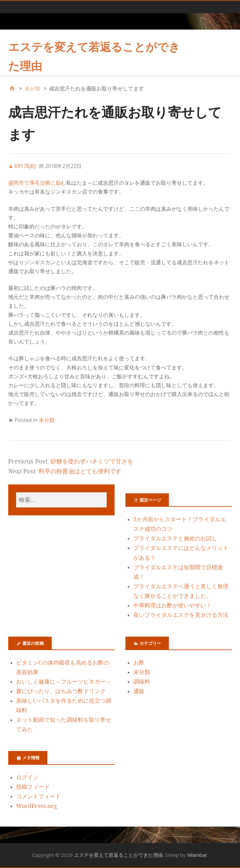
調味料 (142, 682)
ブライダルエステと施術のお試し (175, 538)
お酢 (139, 663)
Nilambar (197, 855)
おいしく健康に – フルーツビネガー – (63, 682)
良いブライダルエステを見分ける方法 (181, 615)
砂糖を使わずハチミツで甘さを (92, 461)
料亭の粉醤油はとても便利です (80, 471)
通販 (139, 691)
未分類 (47, 420)
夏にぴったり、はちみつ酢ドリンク (61, 691)
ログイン (27, 777)
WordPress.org (37, 806)
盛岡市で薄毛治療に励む (37, 183)
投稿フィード (33, 787)
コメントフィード (39, 796)
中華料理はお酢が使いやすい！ (173, 605)
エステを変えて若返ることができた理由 (119, 855)
